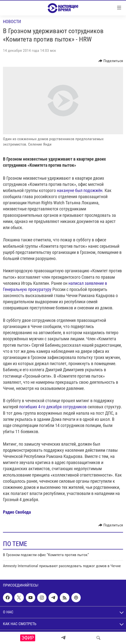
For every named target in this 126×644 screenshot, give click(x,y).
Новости (12, 21)
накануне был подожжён (80, 190)
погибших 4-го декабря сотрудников (53, 407)
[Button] (111, 61)
